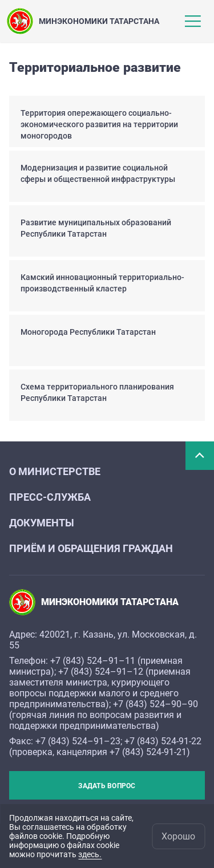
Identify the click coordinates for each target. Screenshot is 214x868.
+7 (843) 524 (76, 661)
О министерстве (55, 471)
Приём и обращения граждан (91, 548)
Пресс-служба (50, 497)
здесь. (90, 854)
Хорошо (178, 836)
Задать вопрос (107, 786)
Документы (42, 523)
